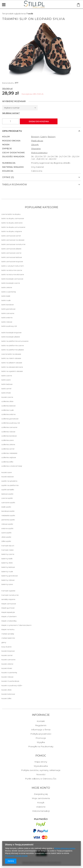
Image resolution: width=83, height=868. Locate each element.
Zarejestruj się (41, 794)
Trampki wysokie (8, 591)
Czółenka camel (8, 449)
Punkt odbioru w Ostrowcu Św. (41, 779)
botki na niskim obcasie (11, 358)
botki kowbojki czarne (11, 283)
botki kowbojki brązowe (11, 332)
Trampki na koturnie (10, 595)
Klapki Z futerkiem (9, 616)
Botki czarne (7, 376)
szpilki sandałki (8, 490)
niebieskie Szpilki (8, 515)
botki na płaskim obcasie (12, 363)
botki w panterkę (9, 292)
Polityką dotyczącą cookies (65, 848)
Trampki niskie (7, 550)
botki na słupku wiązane (12, 231)
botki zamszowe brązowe (12, 261)
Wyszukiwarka (41, 766)
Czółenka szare (8, 440)
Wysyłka (41, 742)
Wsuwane (36, 148)
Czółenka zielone (8, 444)
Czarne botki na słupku (11, 214)
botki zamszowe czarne (11, 253)
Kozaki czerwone (8, 660)
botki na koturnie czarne (12, 270)
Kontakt (41, 721)
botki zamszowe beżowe (12, 257)
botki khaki (6, 393)
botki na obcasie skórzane (12, 367)
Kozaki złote (6, 690)
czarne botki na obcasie (11, 354)
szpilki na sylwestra (9, 481)
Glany (4, 642)
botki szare (6, 380)
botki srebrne (7, 317)
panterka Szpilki (8, 520)
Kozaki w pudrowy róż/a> (12, 685)
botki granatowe (8, 309)
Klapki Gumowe (8, 608)
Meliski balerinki (8, 638)
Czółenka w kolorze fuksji (12, 466)
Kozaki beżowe (8, 477)
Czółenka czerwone (9, 427)
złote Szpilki (6, 537)
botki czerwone (8, 313)
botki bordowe (8, 305)
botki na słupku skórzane (12, 223)
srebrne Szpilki (7, 528)
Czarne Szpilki (7, 498)
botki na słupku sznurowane (13, 227)
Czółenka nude (8, 410)
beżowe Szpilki (7, 494)
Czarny (44, 137)
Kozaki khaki (7, 668)
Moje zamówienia (41, 798)
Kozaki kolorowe (8, 694)
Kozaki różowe (7, 677)
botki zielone (7, 287)
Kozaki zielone (7, 664)
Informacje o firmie (41, 730)
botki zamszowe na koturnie (13, 244)
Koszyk (41, 803)
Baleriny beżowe (8, 567)
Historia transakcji (41, 811)
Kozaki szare (7, 472)
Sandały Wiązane (8, 599)
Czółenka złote (7, 401)
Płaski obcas (37, 141)
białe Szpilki (6, 507)
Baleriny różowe (8, 580)
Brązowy (35, 137)
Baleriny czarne (8, 554)
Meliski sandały (8, 634)
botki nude (6, 300)
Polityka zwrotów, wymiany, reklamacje (41, 770)
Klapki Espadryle (8, 612)
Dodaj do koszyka (39, 121)
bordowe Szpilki (8, 511)
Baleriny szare (7, 584)
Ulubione (41, 807)
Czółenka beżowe (8, 406)
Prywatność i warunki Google (16, 856)
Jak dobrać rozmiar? (11, 113)
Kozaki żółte (6, 698)
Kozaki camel (7, 655)
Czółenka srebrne (8, 414)
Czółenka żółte (7, 462)
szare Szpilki (6, 533)
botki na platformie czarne (13, 345)
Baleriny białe (7, 559)
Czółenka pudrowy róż (11, 423)
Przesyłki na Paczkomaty (41, 747)
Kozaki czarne (7, 397)
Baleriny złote (7, 563)
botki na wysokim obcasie (12, 371)
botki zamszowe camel (11, 236)
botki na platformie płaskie (13, 350)
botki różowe (7, 322)
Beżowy (52, 137)
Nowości (41, 775)
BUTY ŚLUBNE (6, 647)
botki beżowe (7, 384)
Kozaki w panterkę (9, 672)
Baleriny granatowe (10, 576)
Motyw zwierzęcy (39, 153)
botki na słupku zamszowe (13, 218)
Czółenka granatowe (10, 419)
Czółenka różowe (8, 432)
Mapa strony (41, 762)
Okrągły (35, 145)
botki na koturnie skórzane (13, 274)
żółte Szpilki (6, 541)
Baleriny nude (7, 571)
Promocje (41, 738)
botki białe (6, 296)
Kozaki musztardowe (10, 681)
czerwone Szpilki (8, 502)
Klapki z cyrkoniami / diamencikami (16, 625)
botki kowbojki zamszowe (12, 279)
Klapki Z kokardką (9, 621)
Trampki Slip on (8, 546)
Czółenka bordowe (9, 436)
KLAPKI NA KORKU (8, 629)
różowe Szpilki (7, 524)
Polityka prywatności (41, 734)
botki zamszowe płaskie (11, 249)
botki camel (6, 389)
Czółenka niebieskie (9, 453)
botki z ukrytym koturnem (13, 266)
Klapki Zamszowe (9, 604)
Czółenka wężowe (9, 457)
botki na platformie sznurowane (15, 341)
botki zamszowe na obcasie (13, 240)
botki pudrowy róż (9, 326)
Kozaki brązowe (8, 651)
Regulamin (41, 726)
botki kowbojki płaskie (11, 337)
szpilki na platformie (10, 485)
